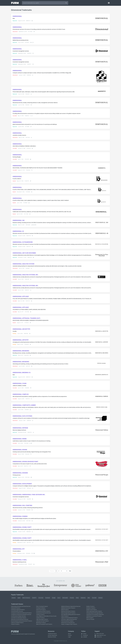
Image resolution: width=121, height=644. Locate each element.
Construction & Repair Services (18, 616)
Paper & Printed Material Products (69, 618)
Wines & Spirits (90, 618)
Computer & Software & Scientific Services (21, 614)
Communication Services (17, 611)
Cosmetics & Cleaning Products (19, 618)
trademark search (20, 634)
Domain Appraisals (52, 635)
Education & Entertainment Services (20, 619)
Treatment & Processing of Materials (95, 614)
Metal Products (65, 610)
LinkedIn (84, 637)
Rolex (77, 598)
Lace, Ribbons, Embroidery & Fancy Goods (46, 616)
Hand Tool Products (41, 610)
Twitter (84, 634)
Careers (70, 635)
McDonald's (65, 598)
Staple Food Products (92, 610)
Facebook (48, 598)
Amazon (14, 598)
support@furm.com (100, 635)
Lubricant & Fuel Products (42, 621)
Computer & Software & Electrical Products (21, 613)
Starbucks (83, 598)
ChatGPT (34, 598)
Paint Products (65, 616)
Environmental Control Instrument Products (22, 621)
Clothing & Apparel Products (18, 610)
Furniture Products (41, 608)
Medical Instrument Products (68, 608)
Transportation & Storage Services (94, 613)
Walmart (100, 598)
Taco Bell (94, 598)
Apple (19, 598)
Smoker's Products (91, 608)
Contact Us (98, 637)
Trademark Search (52, 634)
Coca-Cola (41, 598)
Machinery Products (41, 623)
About (69, 634)
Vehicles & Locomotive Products (94, 616)
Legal (69, 637)
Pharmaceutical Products (67, 621)
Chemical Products (16, 608)
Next (70, 571)
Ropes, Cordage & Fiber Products (69, 624)
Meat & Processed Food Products (44, 624)
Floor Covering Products (42, 606)
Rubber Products (90, 606)
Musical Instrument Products (68, 611)
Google (54, 598)
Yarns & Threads (90, 619)
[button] (109, 3)
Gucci (59, 598)
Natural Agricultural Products (68, 613)
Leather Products (40, 618)
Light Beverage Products (42, 619)
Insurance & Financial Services (43, 613)
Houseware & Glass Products (43, 611)
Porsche (72, 598)
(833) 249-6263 (99, 634)
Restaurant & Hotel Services (68, 623)
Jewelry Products (40, 614)
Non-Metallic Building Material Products (71, 614)
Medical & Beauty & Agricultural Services (71, 606)
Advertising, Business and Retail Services (21, 606)
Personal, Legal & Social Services (69, 619)
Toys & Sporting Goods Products (94, 611)
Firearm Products (15, 624)
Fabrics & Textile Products (17, 623)
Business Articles (52, 637)
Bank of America (26, 598)
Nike (89, 598)
